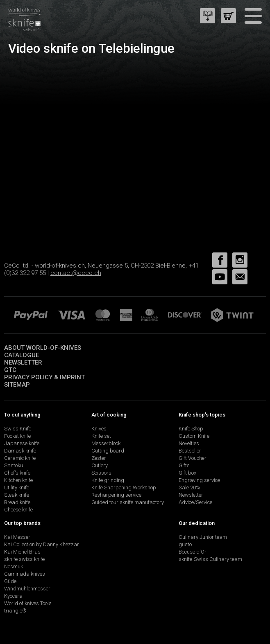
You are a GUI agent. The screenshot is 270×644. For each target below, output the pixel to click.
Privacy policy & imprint (44, 377)
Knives (99, 429)
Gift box (187, 473)
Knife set (101, 436)
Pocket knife (17, 436)
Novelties (189, 443)
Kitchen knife (18, 480)
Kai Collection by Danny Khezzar (42, 544)
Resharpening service (116, 495)
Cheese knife (18, 510)
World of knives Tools (28, 603)
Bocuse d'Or (193, 552)
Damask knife (20, 451)
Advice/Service (195, 502)
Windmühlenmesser (27, 589)
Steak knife (17, 495)
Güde (10, 581)
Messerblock (106, 443)
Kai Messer (17, 537)
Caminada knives (25, 574)
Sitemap (17, 385)
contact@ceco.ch (76, 273)
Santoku (14, 465)
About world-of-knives (43, 348)
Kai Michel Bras (22, 552)
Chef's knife (17, 473)
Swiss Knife (18, 429)
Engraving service (199, 480)
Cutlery (100, 465)
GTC (10, 370)
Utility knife (17, 488)
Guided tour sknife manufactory (128, 502)
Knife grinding (108, 480)
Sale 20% (189, 488)
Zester (99, 458)
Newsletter (23, 363)
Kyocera (13, 596)
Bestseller (190, 451)
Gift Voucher (193, 458)
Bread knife (17, 502)
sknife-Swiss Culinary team (210, 559)
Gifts (184, 465)
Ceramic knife (20, 458)
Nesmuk (14, 566)
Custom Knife (194, 436)
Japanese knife (22, 443)
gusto (185, 544)
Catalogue (22, 355)
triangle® (15, 611)
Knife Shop (191, 429)
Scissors (101, 473)
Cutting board (108, 451)
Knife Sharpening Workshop (124, 488)
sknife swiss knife (24, 559)
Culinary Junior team (203, 537)
